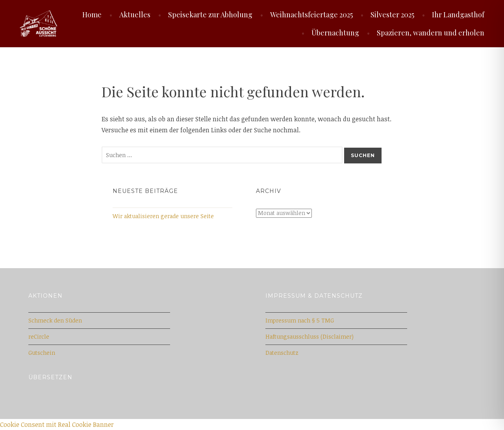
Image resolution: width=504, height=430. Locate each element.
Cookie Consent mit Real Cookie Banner (57, 424)
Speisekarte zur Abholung (210, 15)
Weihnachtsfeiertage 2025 (311, 15)
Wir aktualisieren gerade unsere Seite (163, 216)
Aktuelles (135, 15)
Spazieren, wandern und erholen (431, 33)
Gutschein (42, 353)
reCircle (39, 336)
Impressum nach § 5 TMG (300, 320)
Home (92, 15)
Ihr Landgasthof (458, 15)
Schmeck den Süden (55, 320)
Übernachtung (335, 33)
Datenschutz (282, 353)
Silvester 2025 (392, 15)
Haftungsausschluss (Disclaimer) (309, 336)
